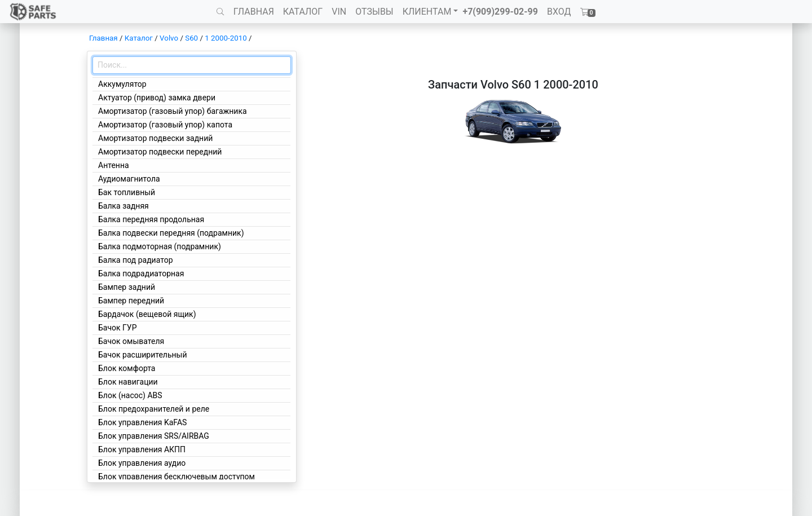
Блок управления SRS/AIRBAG (154, 436)
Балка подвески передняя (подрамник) (171, 233)
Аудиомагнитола (129, 179)
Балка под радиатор (136, 260)
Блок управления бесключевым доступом (176, 477)
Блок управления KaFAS (142, 422)
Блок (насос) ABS (130, 395)
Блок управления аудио (142, 463)
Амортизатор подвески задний (155, 138)
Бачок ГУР (118, 328)
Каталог (139, 38)
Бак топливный (127, 192)
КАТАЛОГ (303, 12)
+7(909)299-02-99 (500, 12)
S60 (191, 38)
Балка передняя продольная (151, 219)
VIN (339, 12)
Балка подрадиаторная (141, 274)
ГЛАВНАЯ (254, 12)
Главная (103, 38)
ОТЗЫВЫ (374, 12)
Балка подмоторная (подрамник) (160, 246)
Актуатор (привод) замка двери (157, 98)
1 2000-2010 (226, 38)
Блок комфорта (127, 368)
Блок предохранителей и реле (154, 409)
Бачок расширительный (143, 355)
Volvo (169, 38)
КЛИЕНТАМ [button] (427, 12)
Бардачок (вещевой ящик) (147, 314)
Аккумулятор (122, 84)
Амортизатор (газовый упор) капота (165, 125)
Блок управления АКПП (142, 449)
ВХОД (559, 12)
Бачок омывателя (131, 341)
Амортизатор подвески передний (160, 152)
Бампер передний (131, 301)
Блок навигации (128, 382)
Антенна (114, 165)
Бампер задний (127, 287)
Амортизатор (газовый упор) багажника (173, 111)
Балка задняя (123, 206)
